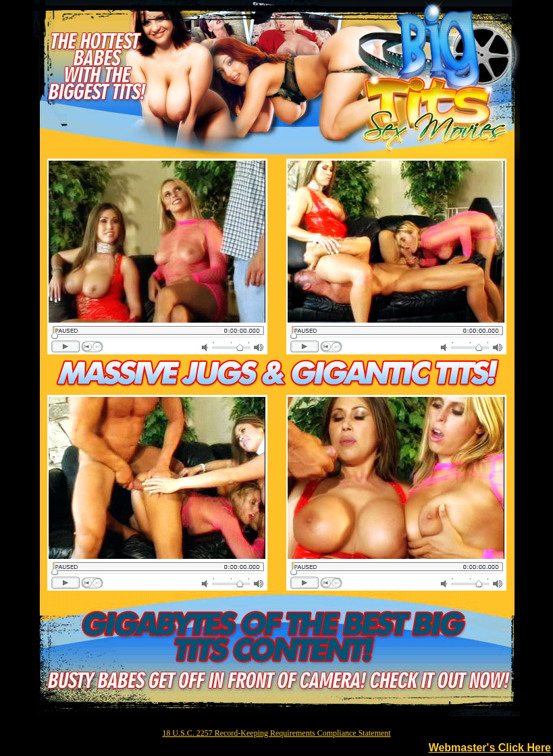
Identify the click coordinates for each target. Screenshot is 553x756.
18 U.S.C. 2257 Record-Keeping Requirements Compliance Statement (276, 733)
